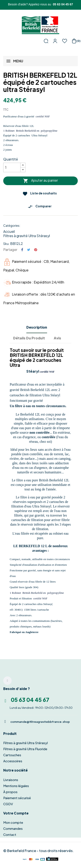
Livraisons (11, 780)
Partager (22, 250)
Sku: (6, 244)
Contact (10, 834)
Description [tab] (37, 327)
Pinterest (36, 250)
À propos (10, 792)
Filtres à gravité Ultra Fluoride (25, 749)
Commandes (13, 828)
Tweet (29, 250)
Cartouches (12, 755)
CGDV (8, 804)
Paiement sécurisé (17, 798)
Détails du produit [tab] (29, 338)
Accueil (9, 231)
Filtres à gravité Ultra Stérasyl (27, 236)
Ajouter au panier (40, 181)
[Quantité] (12, 167)
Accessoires (13, 761)
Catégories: (12, 225)
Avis (57, 338)
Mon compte (13, 822)
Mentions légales (16, 786)
